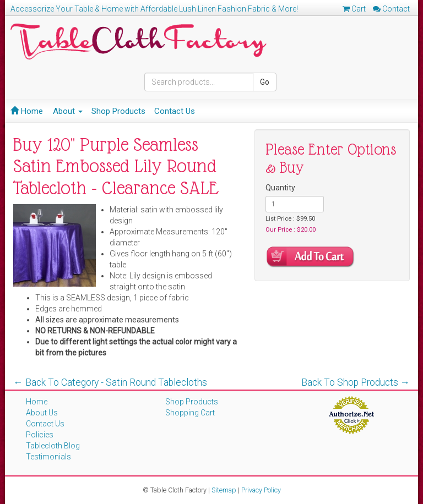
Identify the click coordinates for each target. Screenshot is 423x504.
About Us (42, 413)
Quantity (280, 188)
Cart (354, 9)
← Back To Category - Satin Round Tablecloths (110, 382)
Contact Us (175, 111)
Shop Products (118, 111)
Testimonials (48, 457)
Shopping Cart (190, 413)
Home (27, 111)
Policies (40, 435)
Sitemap (224, 490)
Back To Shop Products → (356, 382)
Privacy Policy (261, 490)
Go (265, 82)
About (68, 111)
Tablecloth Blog (53, 446)
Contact (391, 9)
